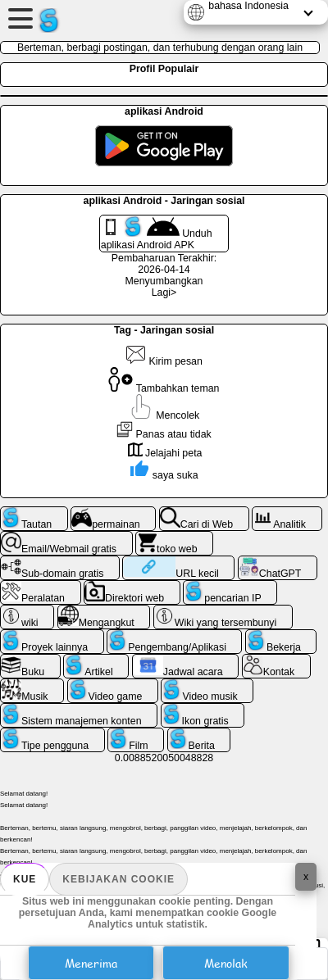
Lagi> (164, 293)
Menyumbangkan (164, 281)
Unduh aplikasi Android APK (157, 234)
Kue (25, 879)
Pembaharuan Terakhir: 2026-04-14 (164, 264)
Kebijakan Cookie (118, 879)
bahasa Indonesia (248, 6)
